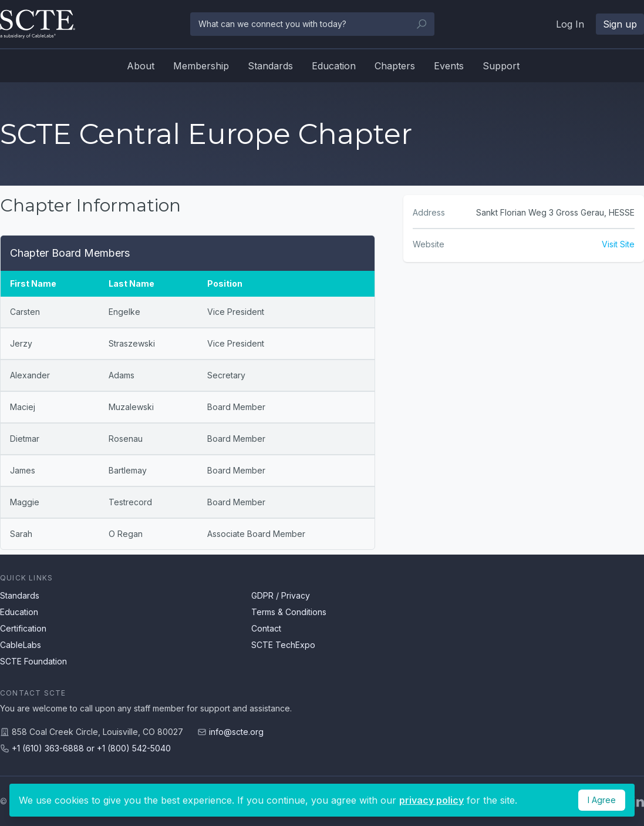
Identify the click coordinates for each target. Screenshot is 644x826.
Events (449, 66)
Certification (23, 628)
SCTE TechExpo (283, 645)
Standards (270, 66)
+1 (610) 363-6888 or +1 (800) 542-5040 (91, 748)
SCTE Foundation (33, 661)
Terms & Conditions (289, 612)
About (141, 66)
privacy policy (431, 800)
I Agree (602, 800)
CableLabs (21, 645)
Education (334, 66)
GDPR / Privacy (281, 595)
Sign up (620, 24)
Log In (570, 24)
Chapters (395, 66)
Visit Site (618, 244)
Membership (201, 66)
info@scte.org (236, 732)
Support (501, 66)
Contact (266, 628)
